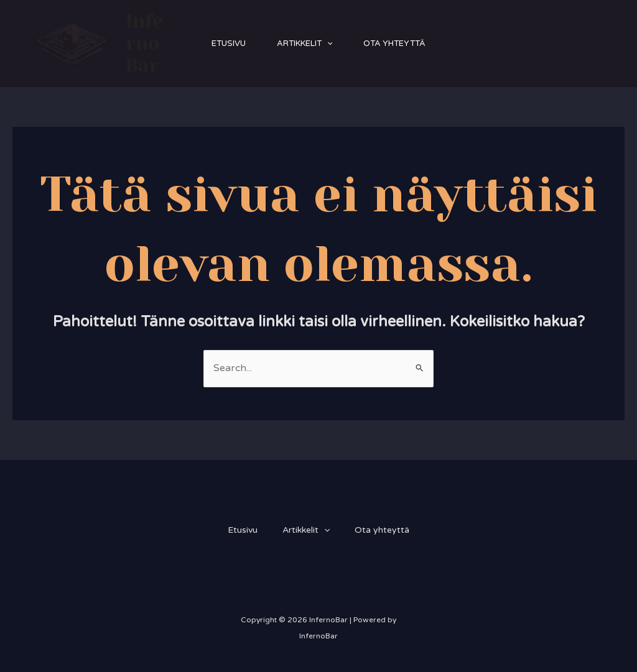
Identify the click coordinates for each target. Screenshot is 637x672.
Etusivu (229, 44)
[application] (327, 44)
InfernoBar (144, 44)
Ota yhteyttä (394, 44)
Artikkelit (305, 44)
